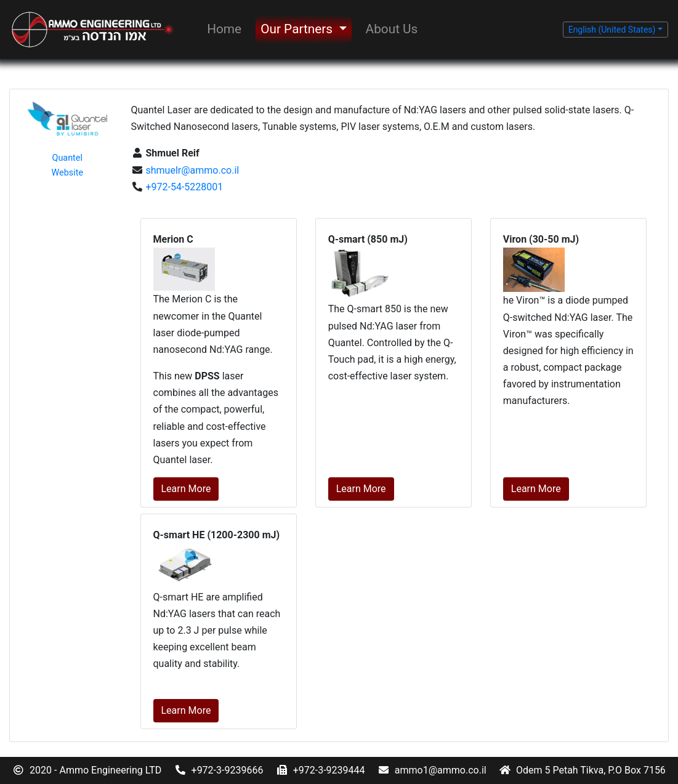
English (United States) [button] (612, 30)
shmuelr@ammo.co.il (192, 170)
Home (224, 29)
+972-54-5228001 (184, 187)
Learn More (186, 489)
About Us (392, 29)
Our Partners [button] (298, 29)
